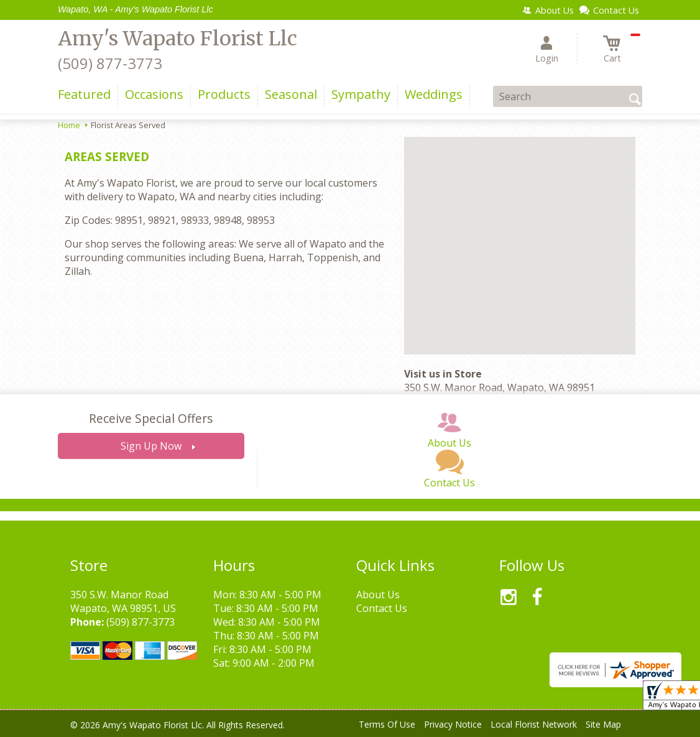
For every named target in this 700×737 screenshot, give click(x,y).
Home (69, 125)
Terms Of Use (387, 724)
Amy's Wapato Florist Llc (177, 39)
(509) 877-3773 (110, 63)
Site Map (603, 724)
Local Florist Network (534, 724)
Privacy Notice (453, 724)
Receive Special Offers (151, 418)
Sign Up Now (151, 446)
